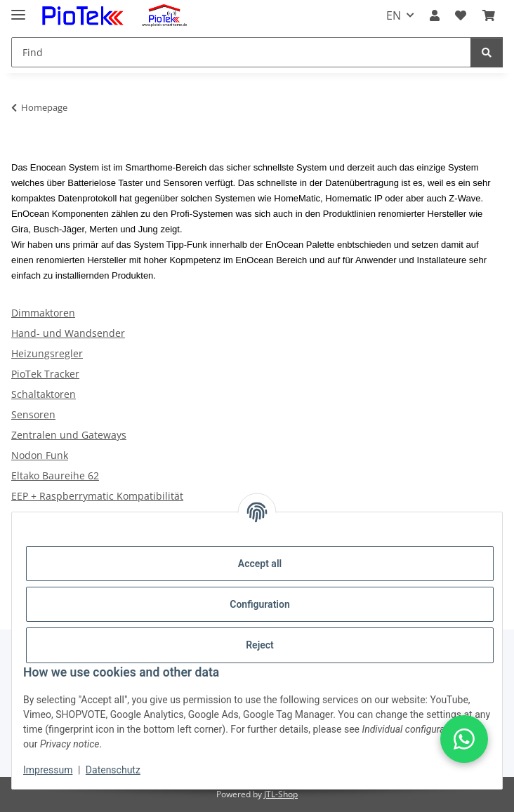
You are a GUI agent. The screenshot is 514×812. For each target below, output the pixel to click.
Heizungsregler (47, 353)
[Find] (241, 52)
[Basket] (489, 15)
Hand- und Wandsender (68, 333)
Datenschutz (113, 770)
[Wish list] (461, 15)
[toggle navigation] (18, 9)
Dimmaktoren (43, 313)
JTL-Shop (281, 794)
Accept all (260, 564)
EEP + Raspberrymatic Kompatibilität (97, 496)
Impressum (48, 770)
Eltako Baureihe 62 (55, 475)
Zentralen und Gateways (69, 435)
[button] (435, 15)
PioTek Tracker (45, 374)
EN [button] (394, 15)
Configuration (259, 604)
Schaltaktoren (44, 394)
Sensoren (33, 414)
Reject (260, 645)
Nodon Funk (40, 455)
